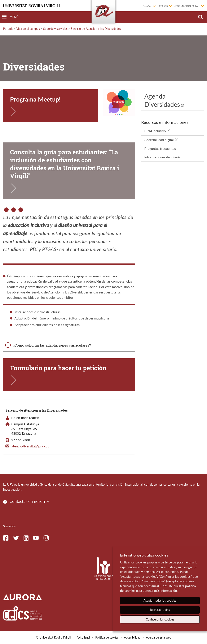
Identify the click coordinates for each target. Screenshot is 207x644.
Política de (107, 637)
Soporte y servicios (55, 29)
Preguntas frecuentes (160, 148)
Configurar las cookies (160, 619)
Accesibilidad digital (159, 140)
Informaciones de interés (162, 157)
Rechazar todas (160, 610)
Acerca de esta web (159, 637)
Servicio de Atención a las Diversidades (96, 29)
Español (147, 6)
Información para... (186, 6)
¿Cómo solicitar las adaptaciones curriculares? (52, 345)
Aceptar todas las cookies (160, 600)
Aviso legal (83, 637)
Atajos (163, 6)
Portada (8, 29)
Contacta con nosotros (29, 501)
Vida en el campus (28, 29)
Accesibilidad (132, 637)
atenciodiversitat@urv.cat (30, 446)
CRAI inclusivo (155, 131)
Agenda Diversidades (162, 100)
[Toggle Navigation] (10, 17)
